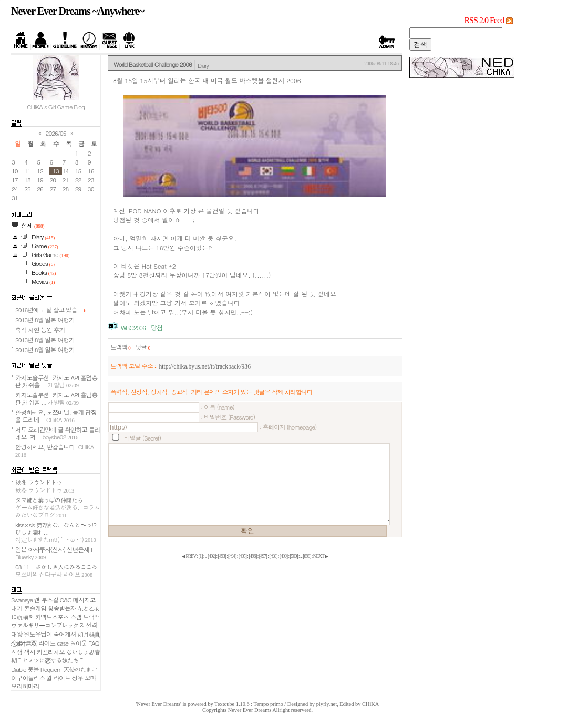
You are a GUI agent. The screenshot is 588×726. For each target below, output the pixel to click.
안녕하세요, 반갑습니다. (54, 450)
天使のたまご (80, 669)
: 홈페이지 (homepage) (288, 427)
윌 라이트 (58, 678)
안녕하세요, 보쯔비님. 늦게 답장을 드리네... (56, 416)
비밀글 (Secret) (142, 438)
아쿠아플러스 (28, 678)
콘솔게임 (35, 608)
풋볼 (33, 669)
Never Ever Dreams (250, 710)
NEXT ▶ (321, 556)
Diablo (19, 669)
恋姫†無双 (24, 643)
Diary (203, 65)
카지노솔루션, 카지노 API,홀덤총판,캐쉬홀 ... (56, 381)
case (63, 643)
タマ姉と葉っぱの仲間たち (58, 507)
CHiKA (370, 704)
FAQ (94, 643)
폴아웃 (78, 643)
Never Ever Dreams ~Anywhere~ (78, 11)
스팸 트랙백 (85, 617)
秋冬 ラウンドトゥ (45, 486)
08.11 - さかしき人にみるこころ (56, 570)
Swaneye (22, 600)
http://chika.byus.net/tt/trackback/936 (205, 367)
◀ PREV (189, 556)
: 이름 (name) (218, 407)
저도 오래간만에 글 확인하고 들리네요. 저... (58, 433)
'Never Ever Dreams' (159, 704)
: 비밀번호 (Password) (228, 417)
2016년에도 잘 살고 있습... (51, 310)
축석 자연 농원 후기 (40, 330)
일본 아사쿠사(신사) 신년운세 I (54, 553)
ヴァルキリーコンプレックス (48, 625)
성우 (78, 678)
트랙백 (121, 347)
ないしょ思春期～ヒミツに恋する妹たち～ (55, 656)
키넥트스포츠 (52, 617)
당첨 (156, 328)
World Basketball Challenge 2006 (153, 64)
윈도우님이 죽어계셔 (50, 634)
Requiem (51, 669)
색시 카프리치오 (44, 652)
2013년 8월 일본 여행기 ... (48, 320)
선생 (17, 652)
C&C (66, 600)
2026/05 (56, 133)
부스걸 (50, 600)
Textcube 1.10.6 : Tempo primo (249, 704)
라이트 (47, 643)
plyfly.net (327, 704)
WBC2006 (133, 328)
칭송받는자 (62, 608)
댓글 (143, 347)
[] (200, 556)
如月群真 (89, 634)
